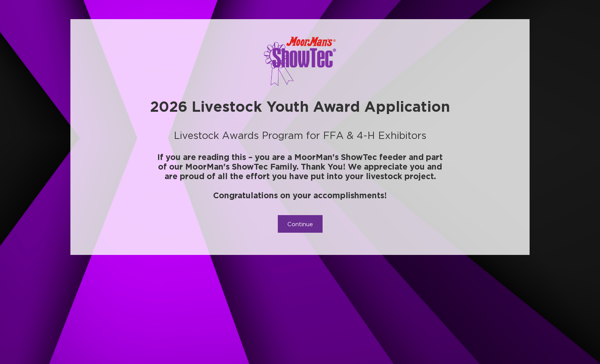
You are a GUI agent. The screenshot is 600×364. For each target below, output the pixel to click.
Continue (300, 224)
